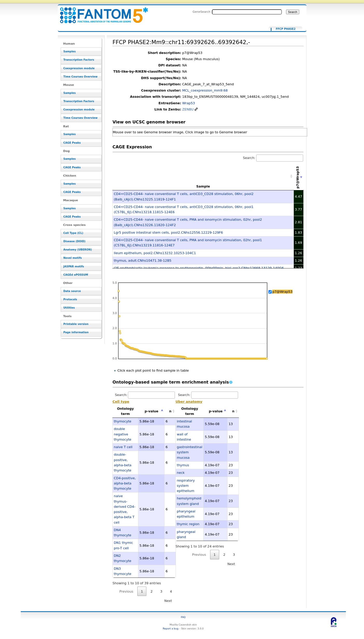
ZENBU (188, 109)
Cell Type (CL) (73, 233)
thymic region (188, 524)
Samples (70, 51)
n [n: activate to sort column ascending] (170, 411)
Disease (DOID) (74, 241)
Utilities (69, 308)
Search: (273, 158)
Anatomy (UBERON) (78, 250)
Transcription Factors (79, 60)
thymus (183, 465)
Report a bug (170, 628)
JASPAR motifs (74, 266)
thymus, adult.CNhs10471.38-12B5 (143, 261)
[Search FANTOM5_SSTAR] (247, 12)
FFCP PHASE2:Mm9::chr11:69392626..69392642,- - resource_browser (101, 12)
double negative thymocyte (123, 434)
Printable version (76, 324)
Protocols (70, 299)
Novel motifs (73, 258)
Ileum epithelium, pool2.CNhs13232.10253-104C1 (155, 253)
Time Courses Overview (81, 77)
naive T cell (123, 447)
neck (181, 473)
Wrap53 (188, 103)
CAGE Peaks (72, 143)
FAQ (183, 617)
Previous (126, 591)
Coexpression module (79, 68)
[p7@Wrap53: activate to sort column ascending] (299, 176)
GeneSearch (201, 12)
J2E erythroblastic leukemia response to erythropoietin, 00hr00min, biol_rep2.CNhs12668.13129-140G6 (199, 268)
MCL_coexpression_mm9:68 (205, 90)
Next (168, 601)
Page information (76, 332)
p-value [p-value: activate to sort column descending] (151, 411)
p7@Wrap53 (282, 292)
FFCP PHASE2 (286, 29)
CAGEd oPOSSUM (76, 275)
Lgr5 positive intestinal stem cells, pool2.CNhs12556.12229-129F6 (168, 232)
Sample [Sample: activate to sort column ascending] (203, 186)
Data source (72, 291)
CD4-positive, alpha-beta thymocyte (125, 483)
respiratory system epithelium (186, 486)
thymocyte (123, 421)
